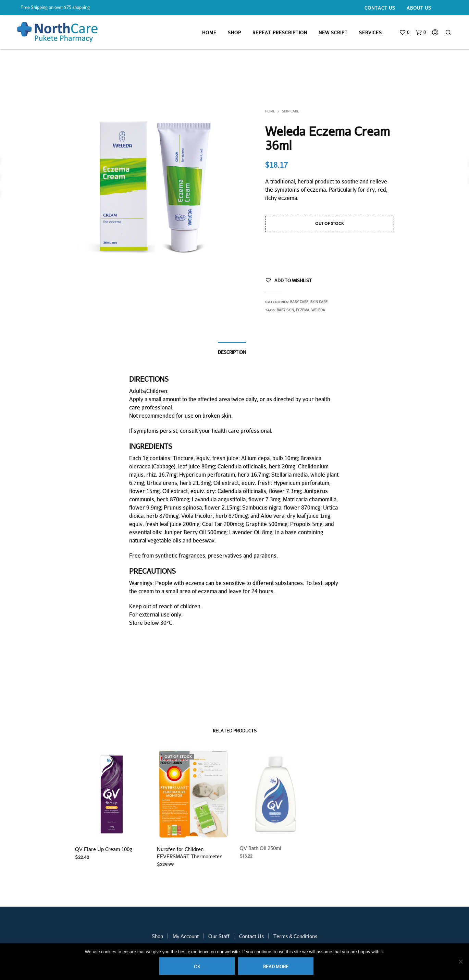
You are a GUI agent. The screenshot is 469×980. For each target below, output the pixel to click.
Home (209, 33)
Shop (234, 33)
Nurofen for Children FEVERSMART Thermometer (189, 851)
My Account (186, 936)
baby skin (285, 310)
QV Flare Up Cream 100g (104, 849)
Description (232, 352)
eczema (303, 310)
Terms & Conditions (295, 936)
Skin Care (291, 111)
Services (371, 33)
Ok (197, 967)
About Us (419, 8)
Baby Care (299, 302)
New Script (333, 33)
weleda (318, 310)
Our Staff (219, 936)
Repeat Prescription (280, 33)
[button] (404, 33)
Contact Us (380, 8)
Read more (276, 967)
